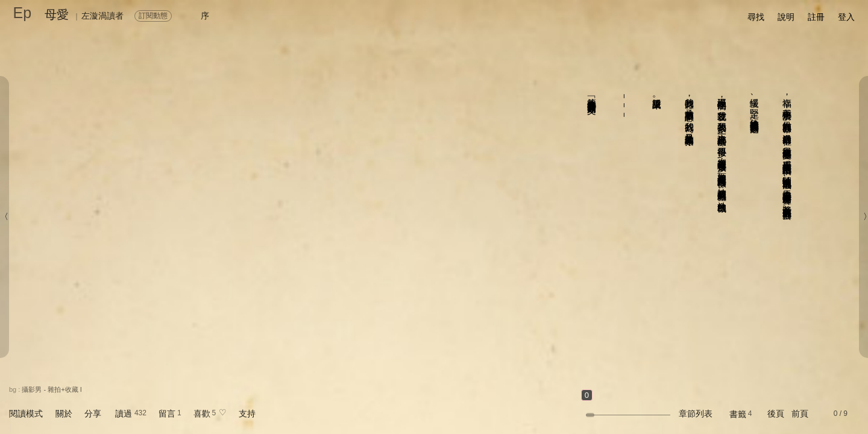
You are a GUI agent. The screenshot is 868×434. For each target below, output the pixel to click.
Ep (23, 13)
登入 (846, 17)
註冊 (816, 17)
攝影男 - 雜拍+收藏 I (52, 389)
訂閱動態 (153, 16)
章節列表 (696, 414)
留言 (167, 414)
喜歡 (202, 414)
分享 (93, 414)
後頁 (776, 414)
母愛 (57, 14)
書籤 (738, 414)
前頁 (800, 414)
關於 (64, 414)
